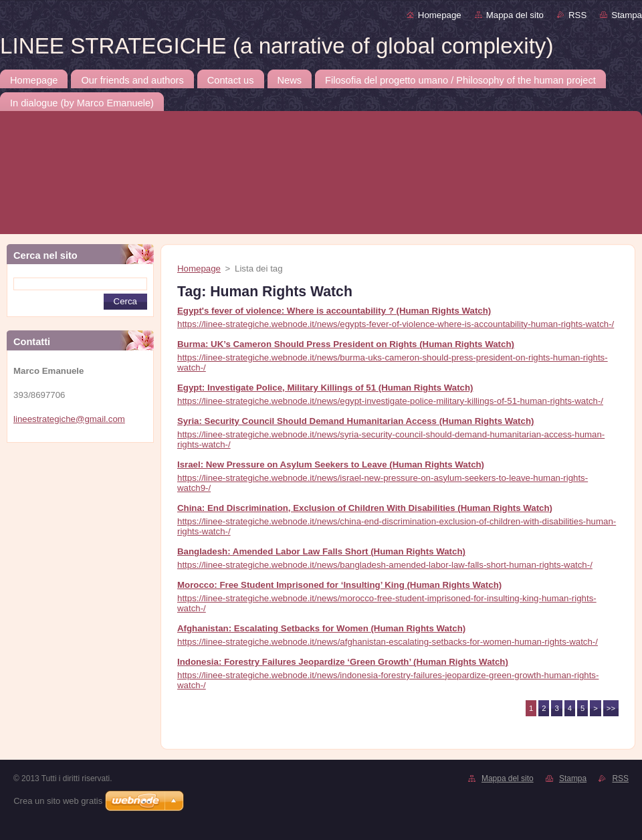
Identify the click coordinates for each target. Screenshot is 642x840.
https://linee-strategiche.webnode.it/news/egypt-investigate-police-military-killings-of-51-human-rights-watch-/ (390, 401)
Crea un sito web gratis (58, 801)
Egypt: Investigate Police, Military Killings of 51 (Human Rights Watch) (325, 388)
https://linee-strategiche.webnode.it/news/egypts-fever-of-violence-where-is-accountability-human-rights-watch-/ (396, 324)
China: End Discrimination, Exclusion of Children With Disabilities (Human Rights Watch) (365, 508)
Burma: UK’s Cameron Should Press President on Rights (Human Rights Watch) (346, 344)
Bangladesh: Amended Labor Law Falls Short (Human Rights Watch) (321, 551)
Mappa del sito (515, 15)
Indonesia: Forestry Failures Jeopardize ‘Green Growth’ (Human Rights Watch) (343, 662)
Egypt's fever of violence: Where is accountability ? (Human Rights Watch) (334, 311)
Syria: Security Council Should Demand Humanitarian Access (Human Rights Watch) (355, 421)
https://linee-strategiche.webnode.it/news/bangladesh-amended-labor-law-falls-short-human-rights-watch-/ (385, 565)
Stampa (627, 15)
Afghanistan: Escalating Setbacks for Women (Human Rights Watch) (321, 628)
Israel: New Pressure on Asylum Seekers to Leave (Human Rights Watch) (331, 464)
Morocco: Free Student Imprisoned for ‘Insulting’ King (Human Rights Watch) (339, 585)
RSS (577, 15)
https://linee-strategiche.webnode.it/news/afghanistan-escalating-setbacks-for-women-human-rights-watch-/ (388, 642)
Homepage (440, 15)
